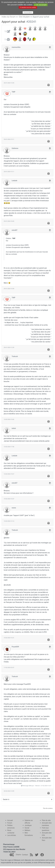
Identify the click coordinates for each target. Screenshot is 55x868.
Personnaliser (28, 12)
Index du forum (9, 17)
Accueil (10, 820)
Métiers (27, 830)
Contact (25, 855)
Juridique (28, 825)
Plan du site (46, 820)
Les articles (12, 835)
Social (27, 828)
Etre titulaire (24, 17)
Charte (18, 855)
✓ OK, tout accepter (41, 5)
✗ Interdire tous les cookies (28, 7)
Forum (10, 823)
